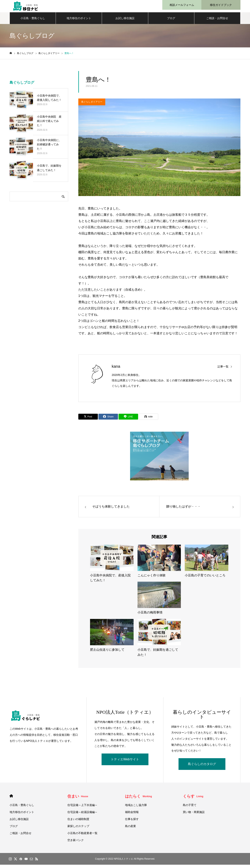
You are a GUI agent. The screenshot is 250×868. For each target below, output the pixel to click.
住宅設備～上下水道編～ (82, 808)
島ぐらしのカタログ (202, 767)
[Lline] (128, 420)
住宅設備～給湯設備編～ (82, 815)
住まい (78, 800)
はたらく (138, 800)
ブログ (171, 21)
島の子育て (190, 808)
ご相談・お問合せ (217, 21)
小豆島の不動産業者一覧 (82, 836)
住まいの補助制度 (78, 822)
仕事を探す (132, 822)
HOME (11, 799)
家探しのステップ (78, 829)
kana (116, 370)
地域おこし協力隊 (136, 808)
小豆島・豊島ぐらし (33, 21)
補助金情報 (132, 815)
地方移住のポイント (79, 21)
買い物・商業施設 (194, 815)
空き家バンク (76, 843)
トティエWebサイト (125, 763)
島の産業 (130, 829)
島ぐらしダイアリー (92, 105)
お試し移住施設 (125, 21)
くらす (193, 800)
